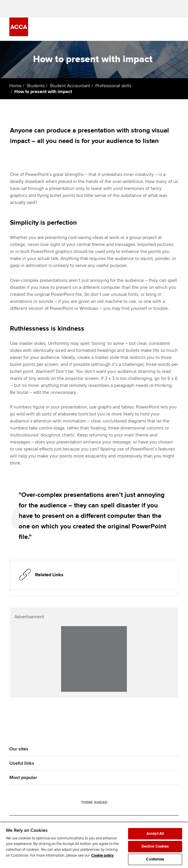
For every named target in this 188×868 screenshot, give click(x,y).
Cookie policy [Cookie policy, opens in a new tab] (102, 855)
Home (15, 86)
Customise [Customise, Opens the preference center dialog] (155, 859)
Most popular (23, 778)
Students (36, 86)
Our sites (19, 749)
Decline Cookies (155, 846)
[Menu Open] (175, 29)
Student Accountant (70, 86)
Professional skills (113, 86)
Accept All (155, 834)
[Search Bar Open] (159, 29)
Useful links (22, 763)
